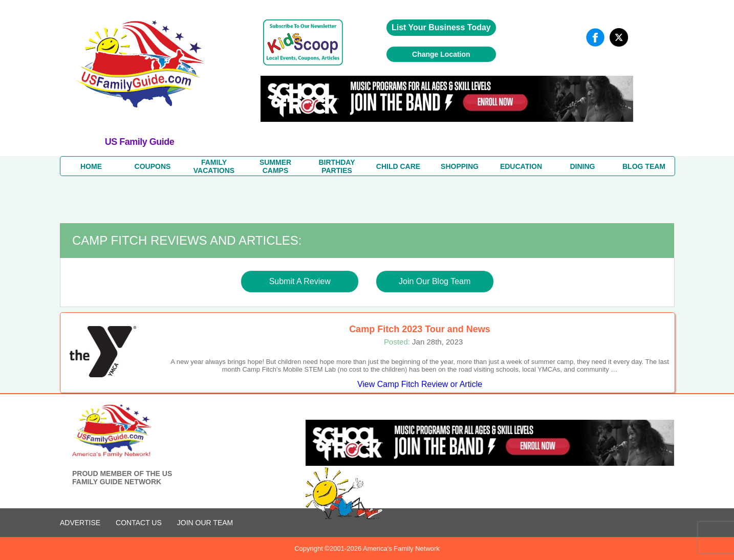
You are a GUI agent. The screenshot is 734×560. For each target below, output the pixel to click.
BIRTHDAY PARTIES (337, 166)
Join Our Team (205, 523)
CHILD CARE (398, 166)
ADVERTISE (80, 523)
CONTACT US (139, 523)
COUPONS (153, 166)
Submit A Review (300, 281)
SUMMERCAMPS (275, 166)
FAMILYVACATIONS (214, 166)
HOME (91, 166)
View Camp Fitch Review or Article (420, 384)
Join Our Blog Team (435, 281)
